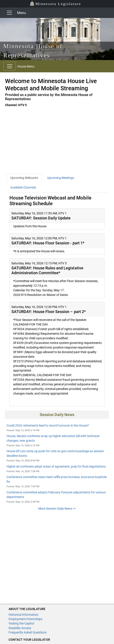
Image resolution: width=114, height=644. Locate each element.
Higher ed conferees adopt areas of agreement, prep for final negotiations (56, 466)
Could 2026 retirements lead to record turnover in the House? (48, 425)
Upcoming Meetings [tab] (61, 178)
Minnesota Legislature (55, 3)
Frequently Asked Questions (28, 632)
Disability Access (20, 628)
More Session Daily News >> (57, 509)
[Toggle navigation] (9, 13)
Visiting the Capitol (21, 623)
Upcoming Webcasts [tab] (24, 178)
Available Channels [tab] (23, 187)
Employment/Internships (25, 619)
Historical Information (23, 615)
